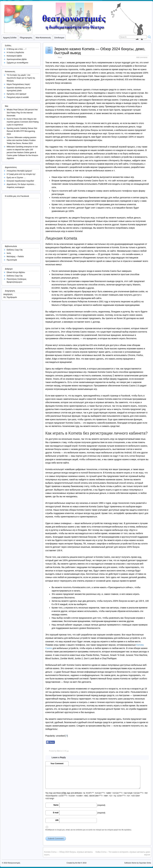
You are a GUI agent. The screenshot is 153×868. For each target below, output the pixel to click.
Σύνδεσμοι (59, 38)
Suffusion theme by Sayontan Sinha (138, 863)
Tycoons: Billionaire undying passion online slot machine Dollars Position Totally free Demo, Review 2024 (21, 140)
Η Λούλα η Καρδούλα (15, 52)
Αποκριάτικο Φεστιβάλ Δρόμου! (19, 171)
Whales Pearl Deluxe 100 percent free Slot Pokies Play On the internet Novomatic (22, 113)
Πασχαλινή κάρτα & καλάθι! (18, 97)
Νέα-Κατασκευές (43, 38)
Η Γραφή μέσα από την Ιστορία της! (21, 174)
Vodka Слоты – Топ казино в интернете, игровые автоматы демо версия (123, 853)
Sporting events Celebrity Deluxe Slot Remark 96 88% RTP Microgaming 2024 (22, 131)
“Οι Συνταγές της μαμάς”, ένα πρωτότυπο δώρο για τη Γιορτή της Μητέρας (21, 78)
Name (56, 805)
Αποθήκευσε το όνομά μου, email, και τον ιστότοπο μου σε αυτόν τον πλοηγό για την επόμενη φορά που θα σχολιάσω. (88, 830)
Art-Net (78, 863)
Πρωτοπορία (12, 260)
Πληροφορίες (26, 38)
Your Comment (57, 764)
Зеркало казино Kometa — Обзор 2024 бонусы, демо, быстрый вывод (100, 51)
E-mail (56, 813)
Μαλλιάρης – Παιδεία (15, 257)
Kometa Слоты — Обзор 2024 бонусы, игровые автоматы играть (68, 853)
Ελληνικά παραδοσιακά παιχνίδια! (20, 181)
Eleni (59, 751)
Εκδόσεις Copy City (15, 250)
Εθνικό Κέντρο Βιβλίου (16, 272)
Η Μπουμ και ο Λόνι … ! (16, 49)
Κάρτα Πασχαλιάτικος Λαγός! (18, 84)
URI (57, 820)
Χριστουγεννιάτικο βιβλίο (17, 59)
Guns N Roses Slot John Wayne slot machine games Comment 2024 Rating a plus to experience (23, 122)
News (60, 57)
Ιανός (9, 253)
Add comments (142, 57)
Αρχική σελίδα (10, 38)
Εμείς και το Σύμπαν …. (16, 178)
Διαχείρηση (8, 294)
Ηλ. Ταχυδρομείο (10, 297)
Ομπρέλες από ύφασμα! (16, 94)
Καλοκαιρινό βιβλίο (14, 56)
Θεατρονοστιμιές (14, 863)
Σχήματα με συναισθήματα (17, 63)
